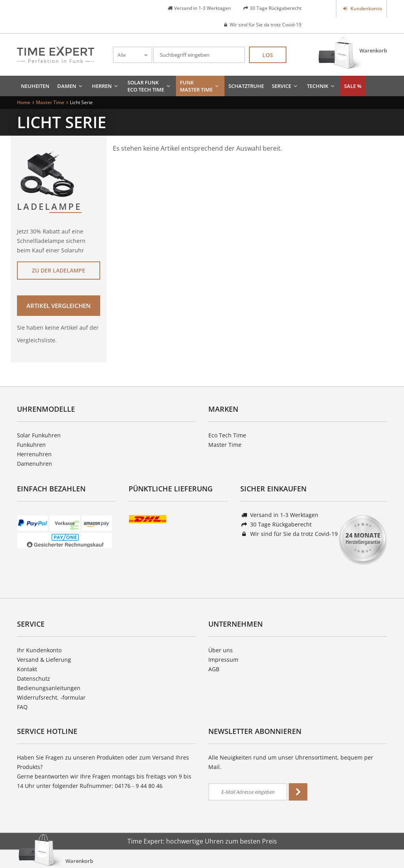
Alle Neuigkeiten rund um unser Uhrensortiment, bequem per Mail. (291, 762)
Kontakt (27, 669)
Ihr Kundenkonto (39, 650)
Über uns (221, 650)
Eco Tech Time (227, 435)
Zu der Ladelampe (59, 270)
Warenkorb (373, 50)
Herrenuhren (34, 454)
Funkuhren (31, 445)
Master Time (225, 445)
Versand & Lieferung (44, 660)
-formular (73, 697)
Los (268, 55)
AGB (214, 669)
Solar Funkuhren (39, 435)
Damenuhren (35, 464)
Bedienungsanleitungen (49, 688)
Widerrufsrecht (37, 697)
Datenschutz (34, 679)
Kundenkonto (366, 8)
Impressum (223, 660)
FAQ (22, 707)
